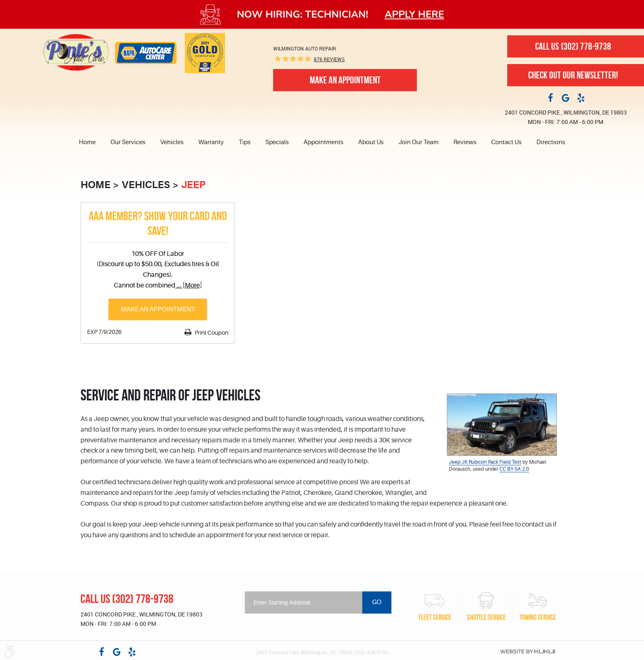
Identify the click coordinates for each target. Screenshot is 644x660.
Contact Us (506, 142)
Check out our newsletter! (573, 75)
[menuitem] (91, 143)
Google (566, 97)
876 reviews (329, 59)
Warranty (211, 142)
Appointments (323, 142)
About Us (371, 142)
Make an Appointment (158, 309)
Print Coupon (211, 333)
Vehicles (172, 142)
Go (377, 602)
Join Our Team (419, 142)
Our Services (128, 142)
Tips (245, 142)
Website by (528, 651)
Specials (277, 142)
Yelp (581, 97)
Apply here (415, 14)
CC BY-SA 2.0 (514, 469)
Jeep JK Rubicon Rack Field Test (485, 462)
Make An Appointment (345, 80)
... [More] (189, 285)
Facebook (550, 97)
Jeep (193, 185)
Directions (551, 142)
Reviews (465, 142)
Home (87, 142)
